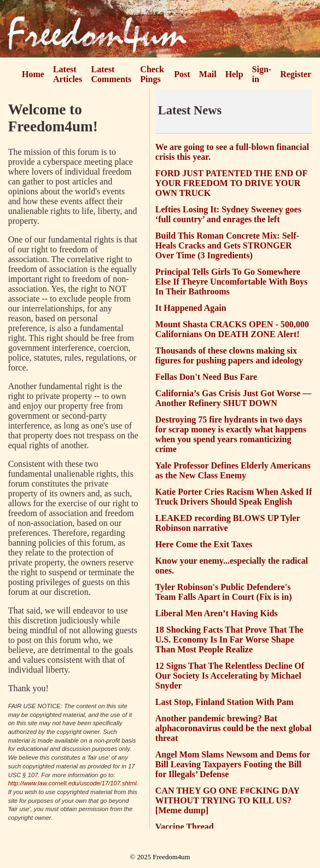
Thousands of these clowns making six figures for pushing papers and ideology (229, 355)
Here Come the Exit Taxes (204, 544)
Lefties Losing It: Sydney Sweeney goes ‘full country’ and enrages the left (228, 214)
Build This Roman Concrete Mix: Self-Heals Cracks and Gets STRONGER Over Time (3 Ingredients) (227, 245)
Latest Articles (68, 74)
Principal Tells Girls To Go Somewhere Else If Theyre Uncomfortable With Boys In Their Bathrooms (231, 282)
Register (296, 74)
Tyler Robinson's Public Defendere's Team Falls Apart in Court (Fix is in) (224, 592)
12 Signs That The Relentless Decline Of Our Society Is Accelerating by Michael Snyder (230, 676)
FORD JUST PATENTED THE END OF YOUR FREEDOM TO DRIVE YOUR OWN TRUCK (231, 183)
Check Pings (152, 74)
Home (33, 74)
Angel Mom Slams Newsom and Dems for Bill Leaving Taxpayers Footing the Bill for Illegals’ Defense (233, 764)
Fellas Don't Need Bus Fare (206, 377)
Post (182, 74)
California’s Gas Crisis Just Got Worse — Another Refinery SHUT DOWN (233, 398)
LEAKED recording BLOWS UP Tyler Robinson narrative (228, 523)
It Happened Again (191, 308)
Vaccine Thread (185, 827)
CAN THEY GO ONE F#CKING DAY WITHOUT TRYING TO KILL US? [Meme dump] (227, 800)
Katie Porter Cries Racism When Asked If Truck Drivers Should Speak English (234, 497)
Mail (208, 74)
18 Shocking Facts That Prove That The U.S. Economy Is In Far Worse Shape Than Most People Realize (229, 640)
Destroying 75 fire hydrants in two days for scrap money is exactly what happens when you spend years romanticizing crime (231, 434)
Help (234, 74)
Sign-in (262, 74)
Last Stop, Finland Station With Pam (225, 702)
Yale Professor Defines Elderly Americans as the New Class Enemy (233, 470)
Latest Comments (112, 74)
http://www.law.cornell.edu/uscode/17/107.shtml (72, 783)
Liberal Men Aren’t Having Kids (217, 613)
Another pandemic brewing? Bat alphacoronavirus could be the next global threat (234, 728)
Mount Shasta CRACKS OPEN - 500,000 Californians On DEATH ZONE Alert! (232, 329)
